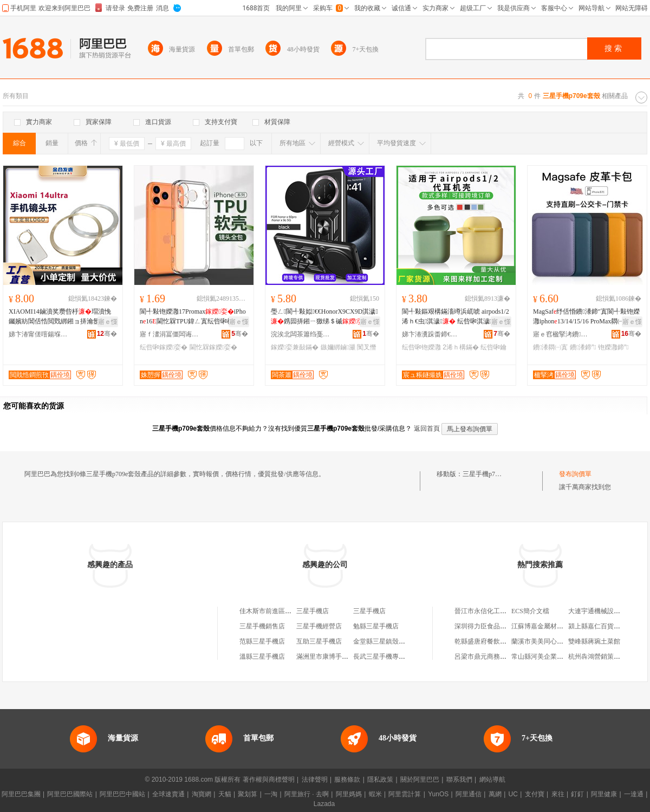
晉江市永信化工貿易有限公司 (497, 611)
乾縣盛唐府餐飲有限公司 (490, 641)
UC (513, 794)
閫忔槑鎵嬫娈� (213, 347)
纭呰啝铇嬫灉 (421, 347)
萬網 (495, 794)
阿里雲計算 (405, 794)
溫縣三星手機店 (262, 657)
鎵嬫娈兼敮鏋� (295, 347)
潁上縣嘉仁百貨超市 (597, 626)
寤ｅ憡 (108, 322)
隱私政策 (380, 779)
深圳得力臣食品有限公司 (490, 626)
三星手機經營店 (319, 626)
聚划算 (248, 794)
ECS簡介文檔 (530, 611)
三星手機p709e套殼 (490, 474)
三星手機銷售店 (262, 626)
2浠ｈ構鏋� (461, 347)
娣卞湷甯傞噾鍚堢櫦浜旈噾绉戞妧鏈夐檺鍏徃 (38, 334)
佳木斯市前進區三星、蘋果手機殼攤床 (295, 611)
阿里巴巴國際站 (70, 794)
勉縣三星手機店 (376, 626)
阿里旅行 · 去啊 (307, 794)
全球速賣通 (168, 794)
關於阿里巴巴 (420, 779)
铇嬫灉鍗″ (613, 347)
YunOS (438, 794)
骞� (107, 334)
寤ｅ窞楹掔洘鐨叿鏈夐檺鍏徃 (563, 334)
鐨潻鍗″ (583, 347)
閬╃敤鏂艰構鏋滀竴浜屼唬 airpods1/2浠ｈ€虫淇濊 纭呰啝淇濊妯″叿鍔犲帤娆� (456, 317)
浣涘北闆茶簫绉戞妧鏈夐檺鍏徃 (301, 334)
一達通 (634, 794)
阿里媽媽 (349, 794)
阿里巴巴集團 (21, 794)
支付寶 (535, 794)
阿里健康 (604, 794)
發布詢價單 (575, 474)
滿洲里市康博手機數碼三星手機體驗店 (352, 657)
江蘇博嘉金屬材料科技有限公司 (557, 626)
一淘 (271, 794)
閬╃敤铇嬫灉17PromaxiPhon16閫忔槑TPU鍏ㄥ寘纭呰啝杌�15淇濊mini (193, 317)
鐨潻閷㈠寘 (550, 347)
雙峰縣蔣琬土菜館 (594, 641)
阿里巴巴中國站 (122, 794)
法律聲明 (315, 779)
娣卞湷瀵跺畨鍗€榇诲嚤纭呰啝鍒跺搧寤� (432, 334)
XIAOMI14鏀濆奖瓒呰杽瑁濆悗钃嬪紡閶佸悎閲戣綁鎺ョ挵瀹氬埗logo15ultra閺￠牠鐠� (61, 317)
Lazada (324, 804)
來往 (558, 794)
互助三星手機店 (319, 641)
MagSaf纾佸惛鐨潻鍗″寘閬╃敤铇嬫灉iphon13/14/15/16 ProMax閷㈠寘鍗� (586, 317)
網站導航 (492, 779)
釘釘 (577, 794)
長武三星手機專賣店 (382, 657)
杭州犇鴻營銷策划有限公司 (607, 657)
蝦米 (375, 794)
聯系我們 (459, 779)
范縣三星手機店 (262, 641)
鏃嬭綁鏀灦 (338, 347)
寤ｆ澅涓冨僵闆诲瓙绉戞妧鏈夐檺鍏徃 (170, 334)
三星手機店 (313, 611)
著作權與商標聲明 (269, 779)
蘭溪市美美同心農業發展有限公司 (560, 641)
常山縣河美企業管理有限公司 (554, 657)
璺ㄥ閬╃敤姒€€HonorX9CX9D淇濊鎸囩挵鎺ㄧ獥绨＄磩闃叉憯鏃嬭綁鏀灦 (324, 317)
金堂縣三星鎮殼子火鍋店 (389, 641)
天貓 (225, 794)
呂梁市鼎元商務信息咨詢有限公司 (503, 657)
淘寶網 (201, 794)
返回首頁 (427, 428)
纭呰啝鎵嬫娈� (164, 347)
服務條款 (347, 779)
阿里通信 (469, 794)
